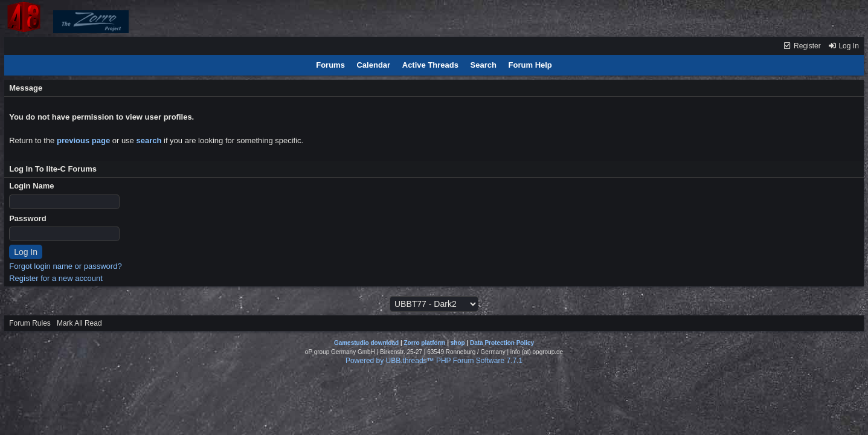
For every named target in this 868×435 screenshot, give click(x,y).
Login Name (31, 186)
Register (802, 46)
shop (458, 343)
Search (484, 65)
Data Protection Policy (502, 343)
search (149, 140)
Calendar (373, 65)
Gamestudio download (366, 343)
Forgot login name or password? (65, 266)
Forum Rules (30, 323)
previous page (83, 140)
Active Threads (430, 65)
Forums (330, 65)
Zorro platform (424, 343)
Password (27, 218)
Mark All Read (79, 323)
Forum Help (530, 65)
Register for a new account (56, 278)
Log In (843, 46)
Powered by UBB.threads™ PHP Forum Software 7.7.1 (434, 361)
